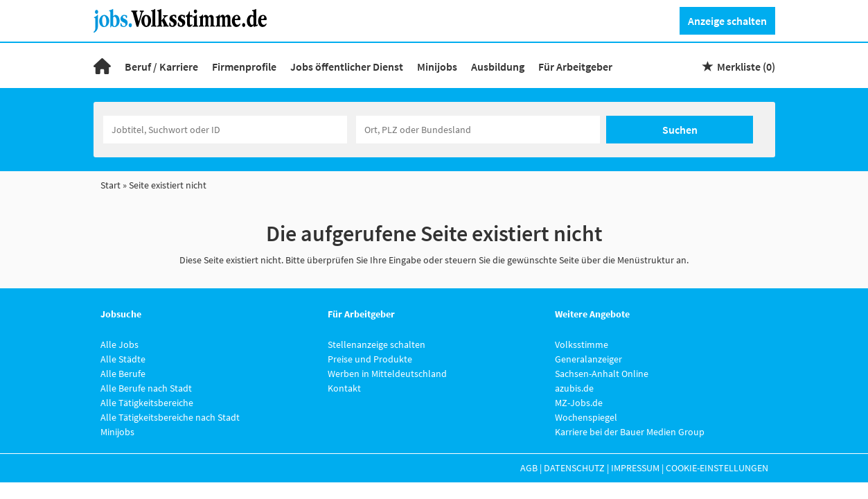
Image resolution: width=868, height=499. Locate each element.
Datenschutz (574, 468)
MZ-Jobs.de (579, 403)
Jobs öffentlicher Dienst (347, 67)
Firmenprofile (244, 67)
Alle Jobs (119, 344)
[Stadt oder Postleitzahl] (478, 130)
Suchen (680, 130)
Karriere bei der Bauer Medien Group (630, 432)
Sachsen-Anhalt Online (602, 374)
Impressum (635, 468)
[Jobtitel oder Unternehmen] (225, 130)
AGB (529, 468)
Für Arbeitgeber (575, 67)
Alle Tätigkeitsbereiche (147, 403)
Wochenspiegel (586, 417)
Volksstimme (582, 344)
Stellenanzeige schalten (377, 344)
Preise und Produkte (370, 359)
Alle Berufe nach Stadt (146, 388)
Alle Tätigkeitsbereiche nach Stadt (170, 417)
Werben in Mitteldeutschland (387, 374)
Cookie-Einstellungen (717, 468)
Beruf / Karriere (161, 67)
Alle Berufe (123, 374)
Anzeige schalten (727, 21)
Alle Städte (123, 359)
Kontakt (344, 388)
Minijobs (437, 67)
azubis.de (574, 388)
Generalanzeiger (588, 359)
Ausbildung (498, 67)
